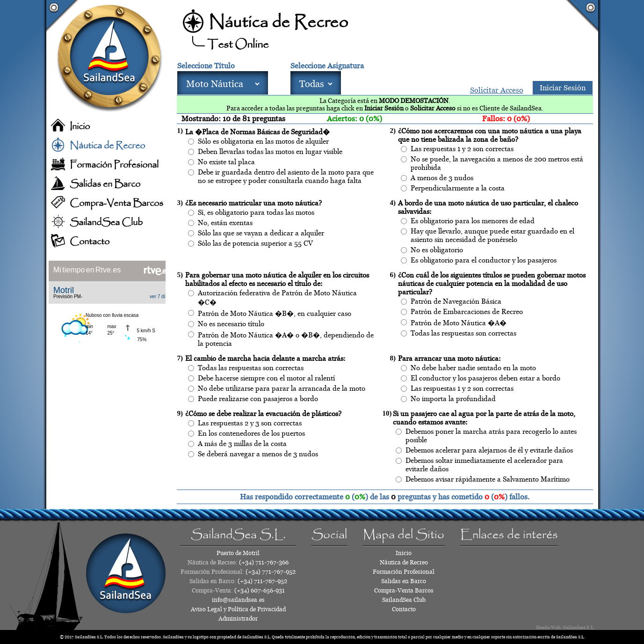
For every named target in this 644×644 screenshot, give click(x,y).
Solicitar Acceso (497, 90)
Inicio (80, 127)
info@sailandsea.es (238, 600)
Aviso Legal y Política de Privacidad (238, 609)
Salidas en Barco (105, 184)
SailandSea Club (106, 223)
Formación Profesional (114, 165)
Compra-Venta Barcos (116, 203)
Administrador (238, 618)
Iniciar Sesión (563, 88)
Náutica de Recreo (107, 146)
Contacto (90, 242)
